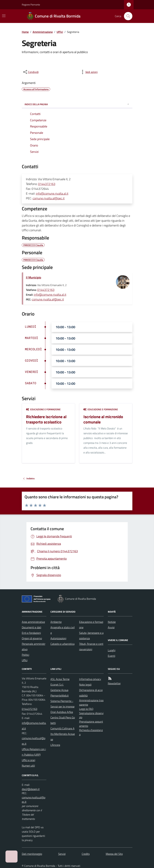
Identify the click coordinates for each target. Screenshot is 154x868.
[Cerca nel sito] (127, 16)
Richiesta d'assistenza (91, 732)
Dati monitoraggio (32, 854)
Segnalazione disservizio (91, 715)
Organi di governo (32, 638)
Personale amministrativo (34, 647)
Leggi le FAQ (86, 709)
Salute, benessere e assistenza (91, 636)
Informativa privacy (90, 679)
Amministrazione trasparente (91, 702)
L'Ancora (55, 745)
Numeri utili (28, 766)
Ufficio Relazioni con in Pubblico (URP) (34, 752)
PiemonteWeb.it (60, 695)
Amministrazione (43, 32)
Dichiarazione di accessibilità (91, 693)
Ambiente (56, 622)
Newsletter (114, 683)
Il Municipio (34, 277)
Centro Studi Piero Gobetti (63, 720)
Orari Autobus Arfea (62, 712)
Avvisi (111, 627)
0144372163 (47, 184)
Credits (86, 854)
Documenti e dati (32, 627)
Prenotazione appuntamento (91, 724)
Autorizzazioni (58, 638)
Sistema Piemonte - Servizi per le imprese (62, 704)
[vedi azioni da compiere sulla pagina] (89, 72)
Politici (25, 655)
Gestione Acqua (59, 690)
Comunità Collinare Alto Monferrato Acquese (63, 734)
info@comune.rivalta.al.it (52, 193)
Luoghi (112, 650)
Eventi (112, 656)
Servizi (62, 854)
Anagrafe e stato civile (63, 630)
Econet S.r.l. (57, 685)
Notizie (112, 622)
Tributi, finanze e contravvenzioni (91, 647)
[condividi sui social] (31, 72)
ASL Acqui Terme (60, 679)
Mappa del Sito (114, 854)
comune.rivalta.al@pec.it (49, 198)
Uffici (60, 32)
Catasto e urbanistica (62, 644)
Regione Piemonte (31, 5)
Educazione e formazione (43, 409)
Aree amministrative (33, 622)
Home (25, 32)
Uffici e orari (28, 760)
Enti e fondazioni (31, 633)
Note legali (85, 685)
